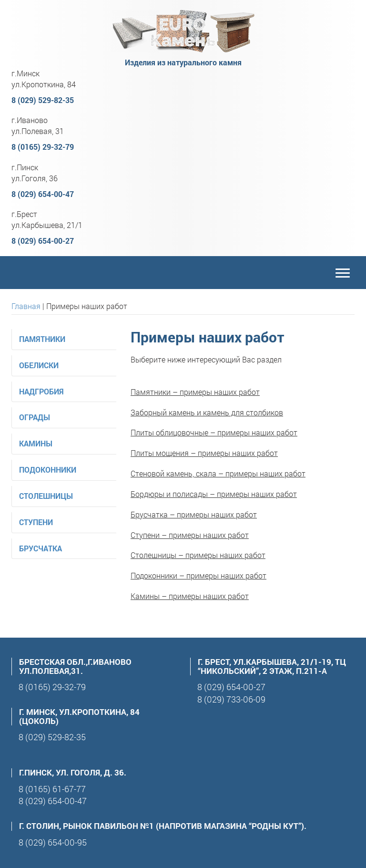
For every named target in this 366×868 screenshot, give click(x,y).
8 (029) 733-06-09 (231, 699)
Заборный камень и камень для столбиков (207, 412)
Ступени (36, 522)
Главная (26, 306)
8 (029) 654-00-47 (43, 194)
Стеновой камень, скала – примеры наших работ (218, 473)
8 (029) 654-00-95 (53, 842)
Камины (36, 443)
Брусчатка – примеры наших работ (194, 514)
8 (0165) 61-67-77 (52, 789)
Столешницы (46, 496)
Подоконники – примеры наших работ (198, 575)
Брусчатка (41, 548)
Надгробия (41, 391)
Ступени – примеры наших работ (190, 535)
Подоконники (48, 470)
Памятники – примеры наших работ (195, 392)
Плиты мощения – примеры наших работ (204, 453)
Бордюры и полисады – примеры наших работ (214, 494)
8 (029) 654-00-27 (43, 241)
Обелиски (39, 365)
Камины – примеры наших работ (190, 596)
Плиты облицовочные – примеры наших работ (214, 432)
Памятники (42, 339)
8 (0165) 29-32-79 (43, 147)
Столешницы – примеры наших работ (198, 555)
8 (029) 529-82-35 (43, 100)
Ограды (35, 417)
